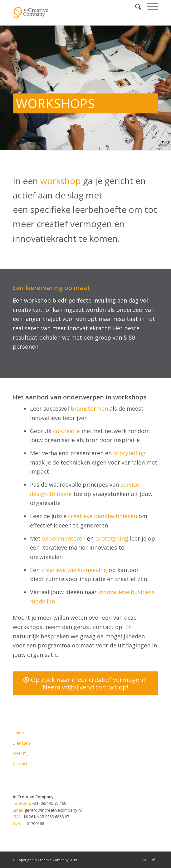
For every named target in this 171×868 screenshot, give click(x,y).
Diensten (21, 743)
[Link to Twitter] (154, 860)
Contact (20, 763)
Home (18, 733)
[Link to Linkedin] (144, 860)
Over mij (21, 753)
